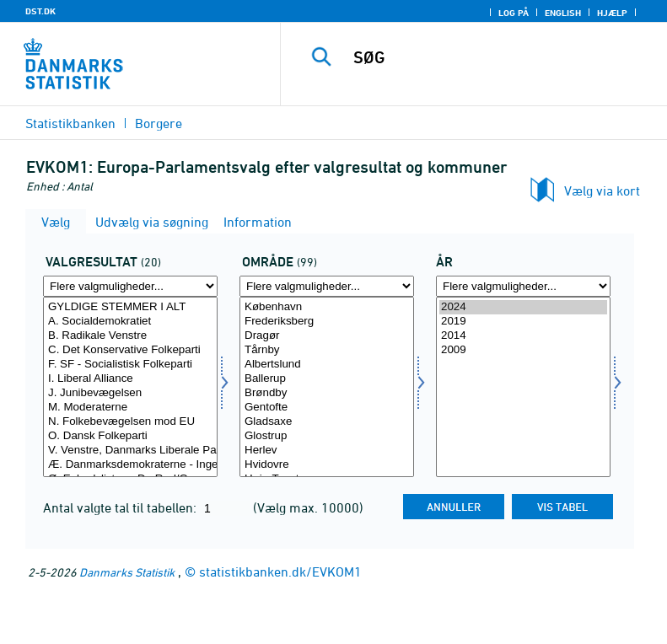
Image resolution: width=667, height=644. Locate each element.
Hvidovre (327, 465)
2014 (523, 336)
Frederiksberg (327, 322)
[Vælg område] (327, 387)
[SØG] (499, 57)
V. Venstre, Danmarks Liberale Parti (130, 451)
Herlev (327, 451)
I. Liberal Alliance (130, 379)
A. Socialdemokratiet (130, 322)
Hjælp (612, 13)
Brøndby (327, 393)
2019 (523, 322)
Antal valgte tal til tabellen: (121, 507)
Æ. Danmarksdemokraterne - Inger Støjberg (130, 465)
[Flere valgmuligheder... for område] (327, 286)
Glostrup (327, 436)
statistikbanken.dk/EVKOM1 (280, 572)
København (327, 307)
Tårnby (327, 350)
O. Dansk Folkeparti (130, 436)
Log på (514, 13)
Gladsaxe (327, 422)
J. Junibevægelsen (130, 393)
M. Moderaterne (130, 408)
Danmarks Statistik (127, 572)
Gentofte (327, 408)
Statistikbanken (70, 123)
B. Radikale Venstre (130, 336)
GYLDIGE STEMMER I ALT (130, 307)
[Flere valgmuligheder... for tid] (523, 286)
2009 (523, 350)
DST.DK (40, 11)
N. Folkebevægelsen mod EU (130, 422)
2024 (523, 307)
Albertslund (327, 365)
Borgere (159, 123)
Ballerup (327, 379)
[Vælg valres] (130, 387)
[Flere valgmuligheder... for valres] (130, 286)
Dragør (327, 336)
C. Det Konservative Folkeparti (130, 350)
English (563, 13)
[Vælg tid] (523, 387)
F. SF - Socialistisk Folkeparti (130, 365)
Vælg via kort (602, 191)
